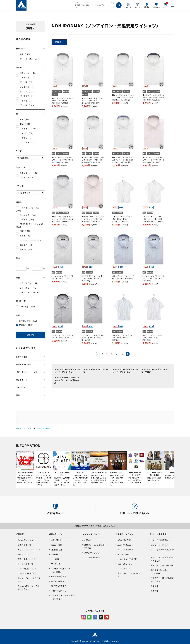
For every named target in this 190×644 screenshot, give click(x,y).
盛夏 (22, 54)
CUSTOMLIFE (124, 564)
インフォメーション (91, 534)
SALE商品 (24, 307)
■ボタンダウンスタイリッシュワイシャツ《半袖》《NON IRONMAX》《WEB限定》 (123, 97)
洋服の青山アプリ (59, 591)
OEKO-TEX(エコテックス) (31, 224)
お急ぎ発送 (56, 540)
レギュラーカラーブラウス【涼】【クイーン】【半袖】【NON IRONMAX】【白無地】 (154, 219)
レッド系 (24, 101)
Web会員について (26, 540)
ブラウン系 (25, 87)
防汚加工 (24, 219)
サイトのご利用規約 (159, 540)
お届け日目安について (28, 550)
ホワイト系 (25, 73)
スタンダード (26, 173)
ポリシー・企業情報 (158, 534)
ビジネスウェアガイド (127, 559)
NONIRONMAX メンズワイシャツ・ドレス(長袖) (67, 371)
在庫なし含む (25, 321)
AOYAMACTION (124, 540)
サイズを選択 (23, 158)
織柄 (22, 124)
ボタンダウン (26, 283)
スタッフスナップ (125, 550)
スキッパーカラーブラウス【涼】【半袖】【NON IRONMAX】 (153, 338)
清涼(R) (23, 250)
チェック (24, 133)
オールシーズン (27, 59)
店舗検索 (147, 7)
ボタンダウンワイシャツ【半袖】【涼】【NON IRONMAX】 (62, 277)
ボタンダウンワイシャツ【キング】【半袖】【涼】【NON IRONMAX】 (93, 278)
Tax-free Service (92, 557)
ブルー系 (24, 105)
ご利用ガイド (22, 534)
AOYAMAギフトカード (61, 586)
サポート (137, 7)
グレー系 (24, 82)
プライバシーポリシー (160, 545)
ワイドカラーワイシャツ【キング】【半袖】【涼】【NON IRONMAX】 (93, 338)
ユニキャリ (122, 569)
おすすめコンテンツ (124, 534)
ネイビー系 (25, 78)
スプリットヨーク (28, 240)
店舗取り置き (57, 550)
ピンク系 (24, 91)
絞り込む (30, 335)
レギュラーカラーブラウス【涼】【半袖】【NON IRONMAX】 (122, 338)
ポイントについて (26, 564)
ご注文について (25, 545)
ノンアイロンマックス (29, 208)
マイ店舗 (55, 559)
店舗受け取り (57, 545)
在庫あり (23, 325)
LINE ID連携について (27, 569)
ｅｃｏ (23, 236)
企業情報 (155, 586)
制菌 (22, 231)
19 (123, 354)
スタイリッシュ (27, 178)
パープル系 (25, 96)
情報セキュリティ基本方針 (162, 565)
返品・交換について (27, 559)
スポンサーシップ (92, 553)
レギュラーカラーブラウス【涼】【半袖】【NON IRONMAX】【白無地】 (122, 219)
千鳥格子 (24, 138)
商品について (24, 554)
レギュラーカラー (28, 292)
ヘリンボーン (26, 142)
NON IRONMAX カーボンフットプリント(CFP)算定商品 (67, 380)
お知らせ (88, 540)
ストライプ (25, 129)
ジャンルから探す (26, 348)
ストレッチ (25, 215)
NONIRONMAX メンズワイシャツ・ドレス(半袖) (125, 371)
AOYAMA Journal (125, 545)
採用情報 (155, 591)
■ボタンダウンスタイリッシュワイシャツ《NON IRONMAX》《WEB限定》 (62, 101)
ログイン (128, 7)
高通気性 (24, 245)
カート (165, 5)
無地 (22, 119)
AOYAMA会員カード (60, 581)
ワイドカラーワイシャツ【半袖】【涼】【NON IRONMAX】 (62, 336)
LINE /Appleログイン (27, 573)
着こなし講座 (123, 554)
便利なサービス (56, 534)
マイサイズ (56, 564)
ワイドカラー (26, 288)
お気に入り (156, 7)
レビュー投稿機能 (59, 576)
